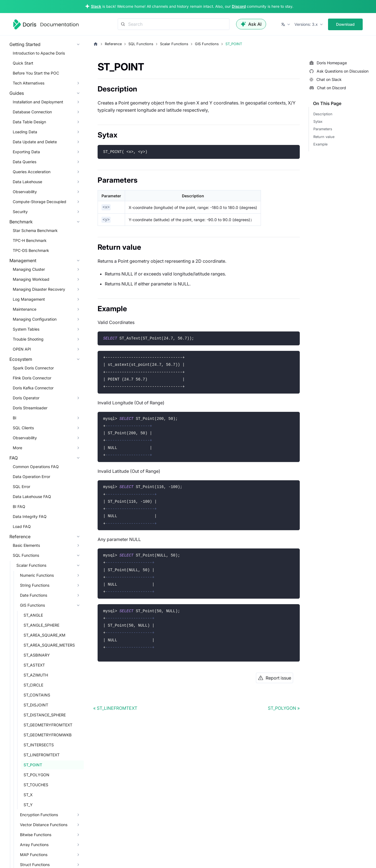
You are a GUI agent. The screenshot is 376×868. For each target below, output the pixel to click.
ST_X (28, 795)
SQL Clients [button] (23, 428)
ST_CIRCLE (33, 685)
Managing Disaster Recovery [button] (39, 289)
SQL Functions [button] (26, 555)
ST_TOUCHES (36, 785)
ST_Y (28, 805)
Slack (96, 6)
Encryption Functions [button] (39, 815)
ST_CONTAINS (37, 695)
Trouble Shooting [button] (28, 339)
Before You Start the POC (36, 73)
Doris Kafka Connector (33, 388)
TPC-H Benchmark (30, 240)
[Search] (174, 24)
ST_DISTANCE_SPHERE (45, 715)
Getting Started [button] (25, 44)
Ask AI (251, 24)
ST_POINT (33, 765)
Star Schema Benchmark (35, 230)
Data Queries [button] (25, 162)
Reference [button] (20, 537)
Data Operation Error (31, 477)
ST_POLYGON (36, 775)
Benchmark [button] (21, 222)
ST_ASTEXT (34, 665)
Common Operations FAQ (36, 467)
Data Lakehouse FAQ (32, 496)
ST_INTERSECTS (39, 745)
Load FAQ (22, 526)
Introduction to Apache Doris (39, 53)
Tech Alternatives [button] (29, 83)
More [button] (17, 448)
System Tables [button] (26, 329)
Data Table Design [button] (29, 122)
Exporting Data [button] (26, 152)
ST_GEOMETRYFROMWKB (48, 735)
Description (323, 114)
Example (320, 144)
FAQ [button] (14, 458)
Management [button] (23, 261)
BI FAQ (19, 506)
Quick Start (23, 63)
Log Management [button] (29, 299)
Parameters (323, 129)
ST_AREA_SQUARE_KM (45, 635)
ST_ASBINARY (37, 655)
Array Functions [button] (34, 845)
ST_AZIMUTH (36, 675)
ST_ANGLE (33, 615)
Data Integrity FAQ (30, 516)
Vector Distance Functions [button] (44, 825)
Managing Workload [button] (31, 279)
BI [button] (15, 418)
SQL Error (21, 487)
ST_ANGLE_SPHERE (41, 625)
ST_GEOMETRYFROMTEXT (48, 725)
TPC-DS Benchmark (31, 250)
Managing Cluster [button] (29, 269)
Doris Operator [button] (26, 398)
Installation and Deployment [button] (38, 102)
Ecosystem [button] (21, 359)
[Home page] (96, 44)
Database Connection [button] (32, 112)
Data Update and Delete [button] (35, 142)
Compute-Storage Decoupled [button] (40, 202)
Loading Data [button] (25, 132)
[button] (286, 24)
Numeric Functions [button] (37, 575)
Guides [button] (17, 93)
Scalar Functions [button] (31, 565)
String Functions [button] (35, 585)
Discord (239, 6)
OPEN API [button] (22, 349)
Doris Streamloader (30, 408)
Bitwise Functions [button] (36, 835)
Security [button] (20, 212)
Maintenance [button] (25, 309)
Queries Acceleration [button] (32, 172)
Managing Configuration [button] (35, 319)
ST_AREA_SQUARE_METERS (49, 645)
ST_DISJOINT (36, 705)
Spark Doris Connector (33, 368)
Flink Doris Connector (32, 378)
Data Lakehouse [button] (27, 182)
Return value (324, 137)
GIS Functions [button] (32, 605)
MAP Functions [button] (34, 855)
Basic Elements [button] (26, 545)
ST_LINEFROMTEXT (42, 755)
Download (345, 24)
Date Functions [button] (34, 595)
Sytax (318, 122)
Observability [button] (25, 192)
